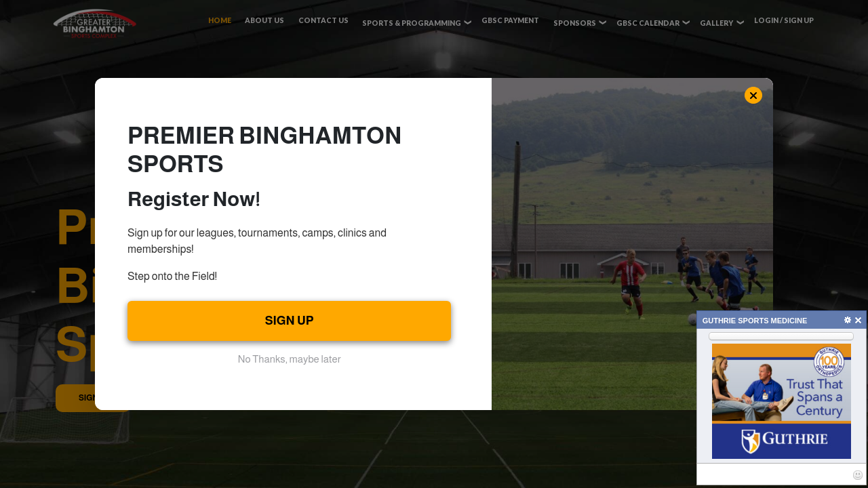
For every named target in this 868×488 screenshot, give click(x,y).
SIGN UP (290, 321)
